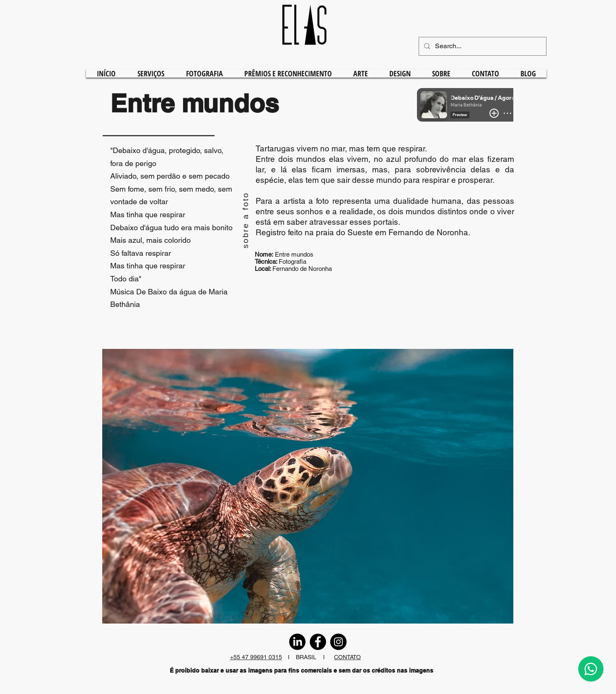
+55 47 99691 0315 (256, 657)
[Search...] (482, 46)
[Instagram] (338, 642)
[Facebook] (318, 642)
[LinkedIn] (297, 642)
